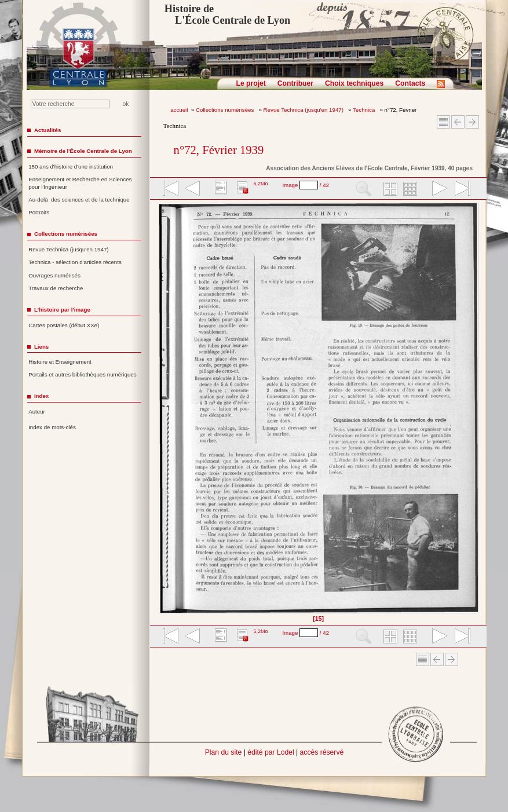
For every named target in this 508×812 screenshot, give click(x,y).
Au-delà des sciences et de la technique (79, 200)
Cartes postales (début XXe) (64, 325)
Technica (365, 110)
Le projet (251, 83)
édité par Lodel (271, 752)
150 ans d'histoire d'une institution (71, 167)
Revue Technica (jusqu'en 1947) (304, 110)
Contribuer (295, 83)
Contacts (410, 83)
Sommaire (443, 122)
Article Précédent (458, 122)
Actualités (47, 130)
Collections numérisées (226, 110)
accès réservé (322, 752)
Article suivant (472, 122)
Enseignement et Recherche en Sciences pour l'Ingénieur (80, 183)
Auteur (37, 412)
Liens (41, 347)
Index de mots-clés (52, 427)
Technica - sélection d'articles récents (75, 262)
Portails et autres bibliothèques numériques (82, 374)
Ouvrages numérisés (54, 275)
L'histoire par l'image (62, 310)
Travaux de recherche (56, 288)
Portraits (39, 212)
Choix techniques (354, 83)
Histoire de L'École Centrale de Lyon (227, 14)
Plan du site (224, 752)
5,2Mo (260, 184)
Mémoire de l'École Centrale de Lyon (83, 151)
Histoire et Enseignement (60, 362)
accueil (179, 110)
